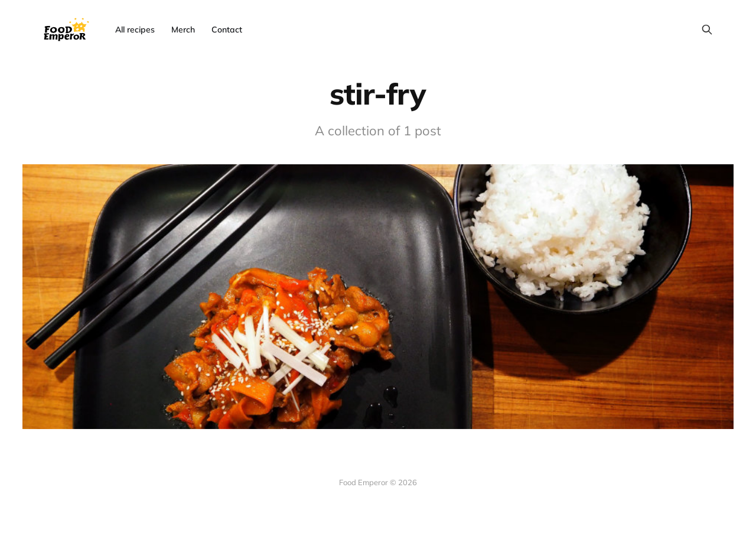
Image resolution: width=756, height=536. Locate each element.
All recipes (135, 30)
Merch (183, 30)
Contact (227, 30)
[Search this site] (707, 30)
